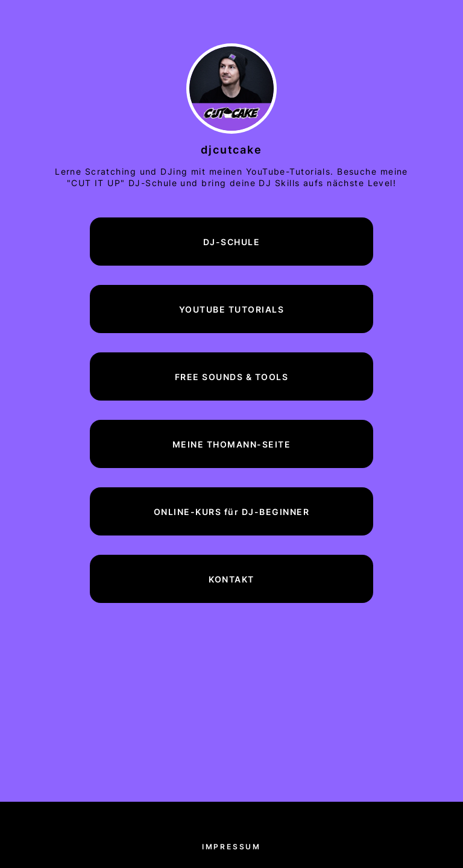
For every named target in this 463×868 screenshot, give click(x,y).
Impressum (231, 847)
